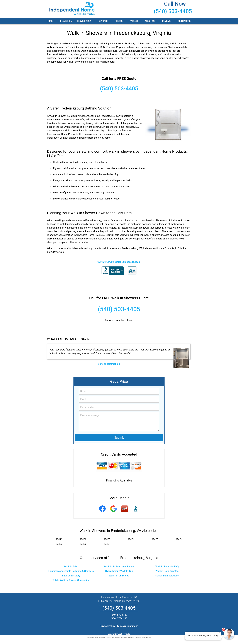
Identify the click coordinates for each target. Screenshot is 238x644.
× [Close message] (219, 633)
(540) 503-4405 (173, 11)
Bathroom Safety (71, 576)
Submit (119, 438)
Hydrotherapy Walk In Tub (119, 571)
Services (66, 22)
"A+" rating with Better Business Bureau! (119, 262)
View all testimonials (109, 364)
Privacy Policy (107, 626)
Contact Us (185, 21)
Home (50, 21)
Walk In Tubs (71, 567)
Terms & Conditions (128, 626)
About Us (150, 21)
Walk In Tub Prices (119, 576)
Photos (119, 21)
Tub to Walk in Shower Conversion (71, 580)
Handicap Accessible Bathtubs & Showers (71, 571)
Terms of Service (141, 638)
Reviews (103, 21)
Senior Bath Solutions (167, 576)
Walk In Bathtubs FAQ (167, 567)
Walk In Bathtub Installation (119, 567)
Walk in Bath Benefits (167, 571)
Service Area (84, 21)
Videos (134, 21)
